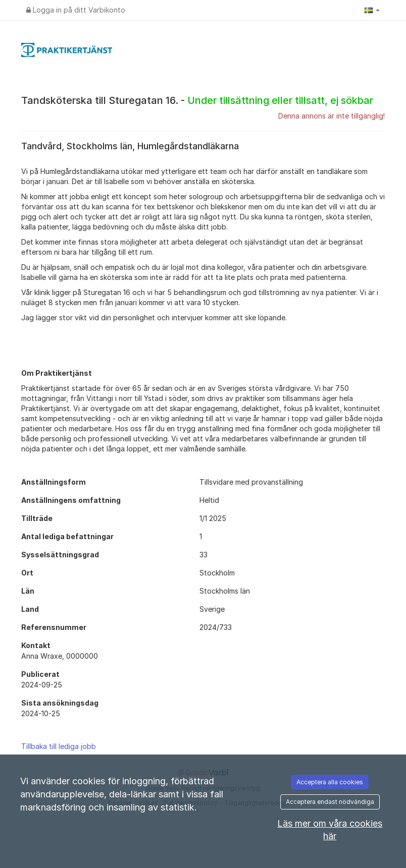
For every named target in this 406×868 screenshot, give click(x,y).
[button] (372, 10)
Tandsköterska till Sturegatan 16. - (197, 100)
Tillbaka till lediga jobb (59, 746)
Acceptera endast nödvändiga (330, 802)
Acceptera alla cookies (330, 782)
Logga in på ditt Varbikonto (76, 10)
